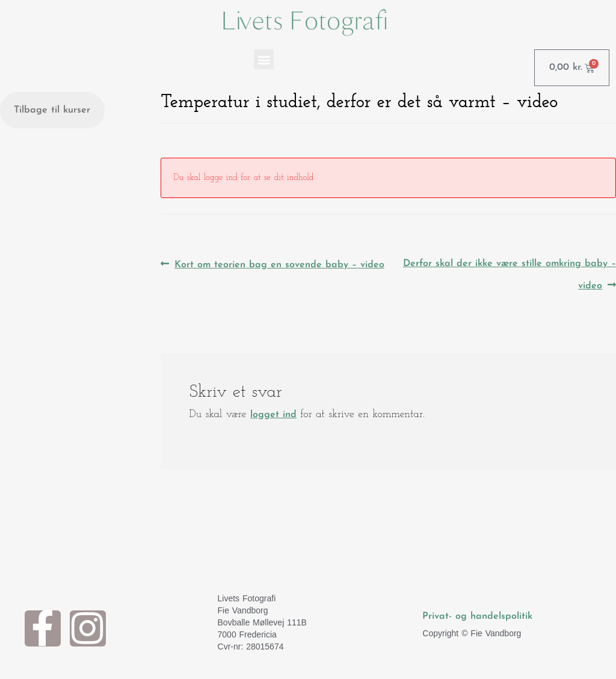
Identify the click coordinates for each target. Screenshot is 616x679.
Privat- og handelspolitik (477, 616)
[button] (264, 59)
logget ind (273, 415)
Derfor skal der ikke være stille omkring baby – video (509, 272)
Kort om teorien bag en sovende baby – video (279, 262)
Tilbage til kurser (52, 110)
